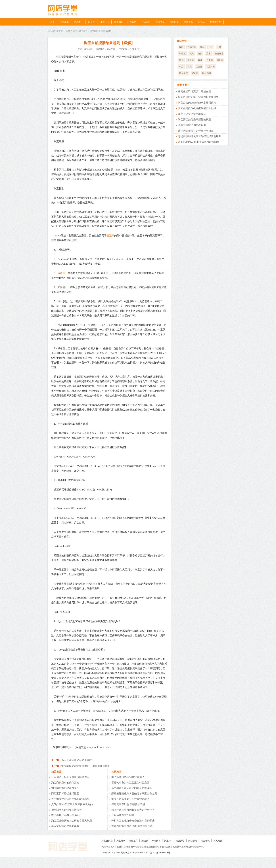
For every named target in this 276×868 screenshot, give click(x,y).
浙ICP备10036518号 (160, 853)
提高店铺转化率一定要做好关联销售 (198, 97)
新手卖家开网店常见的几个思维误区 (132, 788)
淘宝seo (118, 22)
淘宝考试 (160, 22)
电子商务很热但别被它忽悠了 (128, 777)
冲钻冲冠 (192, 47)
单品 (181, 67)
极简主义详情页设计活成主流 (195, 91)
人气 (192, 54)
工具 (219, 47)
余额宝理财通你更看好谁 (192, 125)
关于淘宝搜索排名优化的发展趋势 (70, 799)
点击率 (61, 273)
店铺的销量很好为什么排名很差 (196, 131)
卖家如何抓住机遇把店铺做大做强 (197, 108)
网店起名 (207, 73)
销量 (181, 60)
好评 (200, 60)
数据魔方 (183, 73)
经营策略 (132, 22)
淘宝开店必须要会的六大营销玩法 (130, 799)
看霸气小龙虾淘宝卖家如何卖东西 (130, 783)
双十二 (201, 22)
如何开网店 (107, 841)
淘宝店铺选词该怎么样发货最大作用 (72, 821)
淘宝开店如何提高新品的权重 (195, 119)
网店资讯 (188, 22)
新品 (202, 47)
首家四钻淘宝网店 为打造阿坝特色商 (132, 826)
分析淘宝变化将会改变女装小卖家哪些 (133, 821)
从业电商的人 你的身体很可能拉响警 (199, 142)
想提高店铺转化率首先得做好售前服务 (200, 136)
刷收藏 (182, 54)
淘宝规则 (64, 22)
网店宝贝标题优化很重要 (65, 793)
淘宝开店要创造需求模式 (192, 114)
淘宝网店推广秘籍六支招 (65, 788)
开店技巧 (104, 22)
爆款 (181, 47)
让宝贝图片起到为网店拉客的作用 (70, 777)
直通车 (110, 236)
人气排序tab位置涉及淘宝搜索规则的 (72, 804)
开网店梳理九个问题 (123, 815)
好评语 (195, 73)
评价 (211, 47)
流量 (208, 54)
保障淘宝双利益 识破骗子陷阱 (128, 804)
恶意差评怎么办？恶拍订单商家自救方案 (134, 793)
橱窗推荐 (219, 54)
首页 (52, 22)
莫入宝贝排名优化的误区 (65, 826)
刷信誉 (91, 22)
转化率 (220, 60)
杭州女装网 (216, 22)
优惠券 (199, 67)
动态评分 (211, 67)
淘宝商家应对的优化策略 (65, 783)
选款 (200, 54)
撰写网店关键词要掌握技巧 (66, 810)
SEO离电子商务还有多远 (65, 815)
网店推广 (78, 22)
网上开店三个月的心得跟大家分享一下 (133, 810)
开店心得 (146, 22)
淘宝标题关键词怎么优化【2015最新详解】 (86, 766)
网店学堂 (125, 853)
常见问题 (174, 22)
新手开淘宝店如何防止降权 (77, 760)
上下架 (191, 60)
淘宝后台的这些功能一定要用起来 (197, 103)
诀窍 (190, 67)
